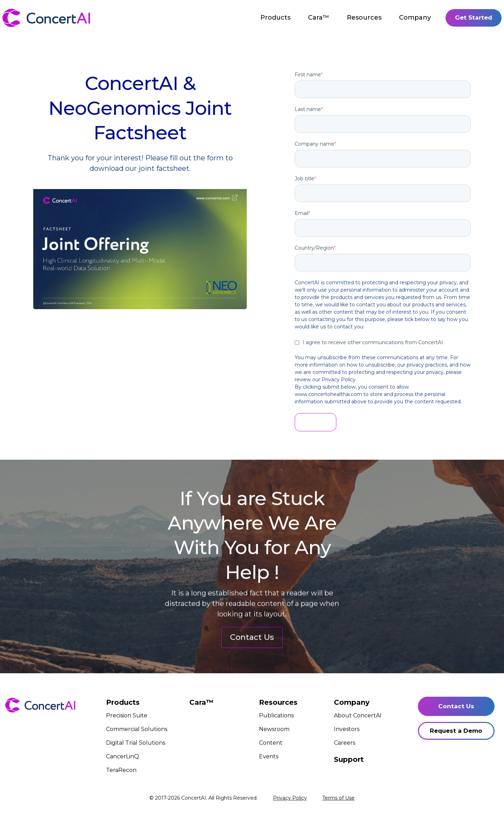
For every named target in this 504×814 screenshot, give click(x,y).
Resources (364, 18)
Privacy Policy (290, 798)
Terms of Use (338, 798)
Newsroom (274, 729)
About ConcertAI (358, 715)
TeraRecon (121, 770)
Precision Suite (127, 715)
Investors (347, 729)
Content (271, 743)
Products (275, 18)
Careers (345, 743)
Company (415, 18)
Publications (276, 715)
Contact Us (252, 666)
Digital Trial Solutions (136, 743)
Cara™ (319, 18)
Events (269, 756)
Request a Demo (456, 731)
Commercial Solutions (137, 729)
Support (349, 759)
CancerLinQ (122, 756)
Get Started (474, 18)
